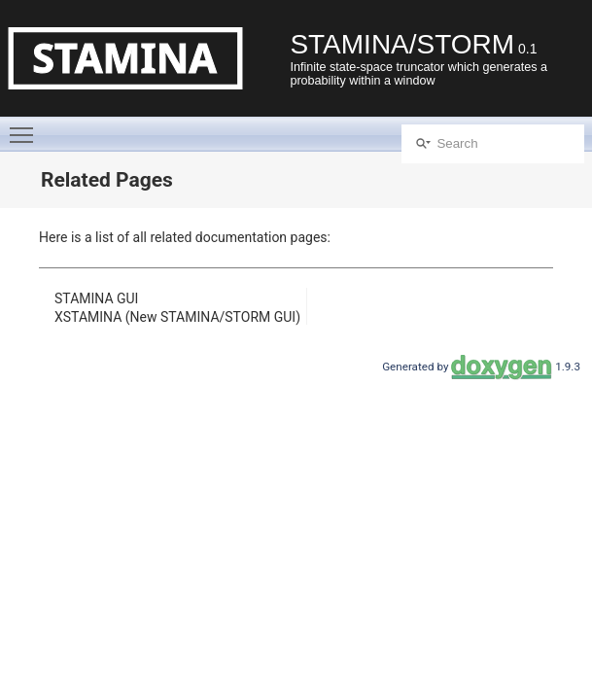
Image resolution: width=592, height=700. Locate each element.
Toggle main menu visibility (26, 126)
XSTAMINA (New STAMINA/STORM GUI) (177, 317)
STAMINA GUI (96, 298)
